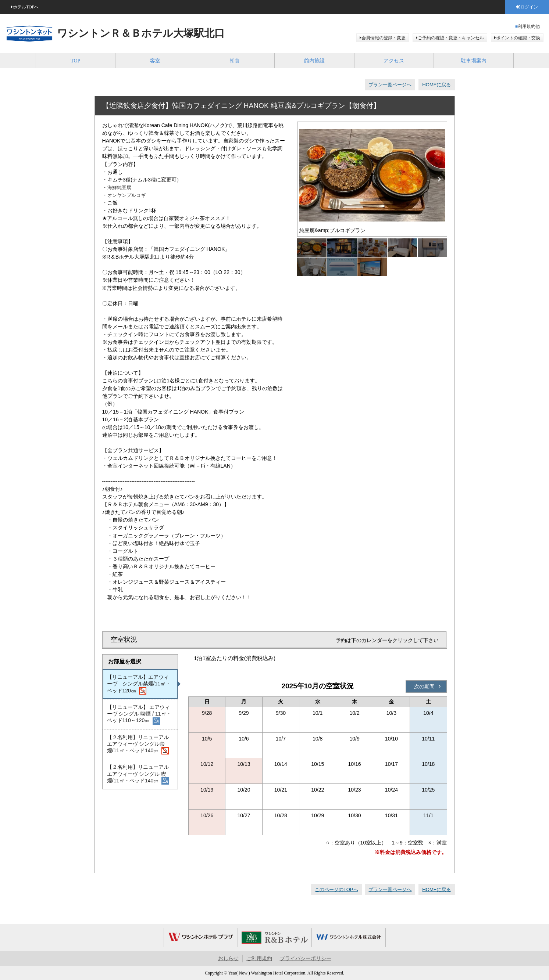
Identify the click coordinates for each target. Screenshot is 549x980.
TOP (75, 61)
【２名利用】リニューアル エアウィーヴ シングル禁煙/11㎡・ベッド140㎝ (138, 745)
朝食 (235, 61)
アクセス (394, 61)
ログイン (529, 7)
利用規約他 (529, 26)
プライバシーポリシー (306, 959)
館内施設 (314, 61)
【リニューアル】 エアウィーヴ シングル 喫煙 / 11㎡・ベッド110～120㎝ (139, 714)
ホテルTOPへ (26, 7)
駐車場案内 (474, 61)
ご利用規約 (259, 959)
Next (439, 179)
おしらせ (228, 959)
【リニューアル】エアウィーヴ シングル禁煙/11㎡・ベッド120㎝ (139, 684)
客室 (155, 61)
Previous (305, 179)
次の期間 (424, 687)
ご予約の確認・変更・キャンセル (451, 38)
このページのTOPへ (336, 889)
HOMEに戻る (436, 85)
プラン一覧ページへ (390, 85)
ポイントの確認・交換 (518, 38)
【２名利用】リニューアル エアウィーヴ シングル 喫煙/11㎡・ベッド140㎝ (138, 774)
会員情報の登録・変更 (384, 38)
